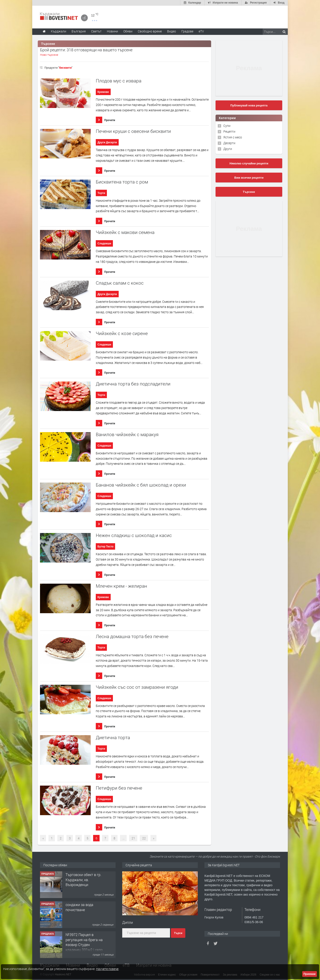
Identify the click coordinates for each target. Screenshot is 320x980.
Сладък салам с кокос (120, 283)
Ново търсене (49, 55)
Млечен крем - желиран (121, 586)
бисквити (65, 68)
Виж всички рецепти (249, 178)
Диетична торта (113, 737)
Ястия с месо (233, 137)
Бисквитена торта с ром (122, 182)
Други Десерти (107, 142)
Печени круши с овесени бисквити (133, 131)
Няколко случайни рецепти (249, 163)
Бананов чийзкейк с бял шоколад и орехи (141, 485)
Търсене (249, 192)
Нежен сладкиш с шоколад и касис (134, 535)
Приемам (310, 974)
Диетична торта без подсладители (133, 384)
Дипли (128, 922)
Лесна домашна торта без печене (132, 636)
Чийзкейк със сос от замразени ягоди (137, 687)
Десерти (229, 143)
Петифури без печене (119, 788)
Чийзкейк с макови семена (125, 232)
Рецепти (229, 131)
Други (228, 149)
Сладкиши (104, 244)
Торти (101, 193)
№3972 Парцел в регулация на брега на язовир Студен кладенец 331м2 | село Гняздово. (84, 945)
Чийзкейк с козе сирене (122, 333)
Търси (178, 933)
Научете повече (107, 969)
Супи (227, 126)
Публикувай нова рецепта (249, 105)
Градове (187, 31)
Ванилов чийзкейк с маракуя (127, 434)
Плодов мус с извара (119, 81)
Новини (112, 31)
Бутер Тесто (105, 547)
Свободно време (150, 31)
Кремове (103, 92)
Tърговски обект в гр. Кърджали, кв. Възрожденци (83, 880)
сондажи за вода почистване (79, 907)
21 (133, 838)
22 (144, 838)
